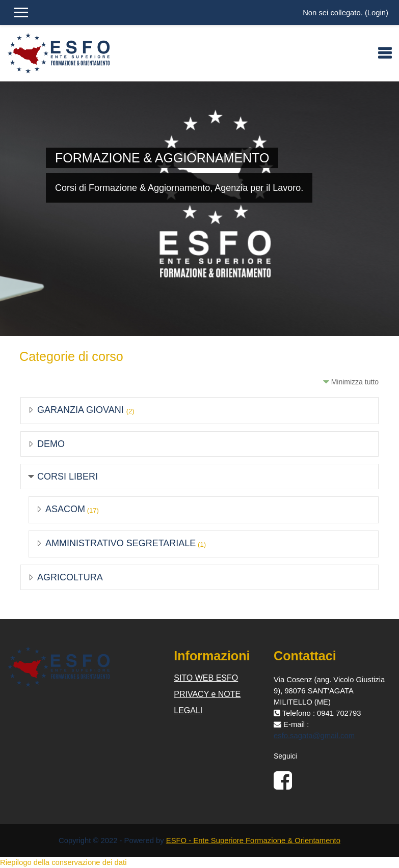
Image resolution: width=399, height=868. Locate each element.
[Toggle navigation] (385, 53)
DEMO (51, 444)
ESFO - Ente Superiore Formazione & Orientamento (253, 841)
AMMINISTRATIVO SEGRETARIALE (121, 543)
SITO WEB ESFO (206, 678)
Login (377, 13)
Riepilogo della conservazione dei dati (63, 862)
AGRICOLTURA (70, 577)
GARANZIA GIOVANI (82, 410)
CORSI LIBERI (68, 477)
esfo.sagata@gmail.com (314, 736)
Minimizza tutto (355, 382)
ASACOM (65, 509)
